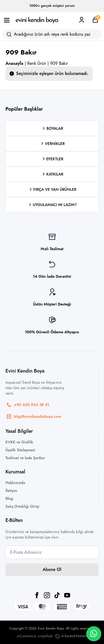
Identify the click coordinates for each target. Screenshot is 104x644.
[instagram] (47, 595)
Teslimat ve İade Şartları (25, 458)
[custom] (57, 595)
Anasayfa (14, 63)
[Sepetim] (95, 20)
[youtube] (67, 595)
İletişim (11, 491)
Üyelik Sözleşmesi (20, 450)
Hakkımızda (15, 483)
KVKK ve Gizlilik (19, 442)
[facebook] (37, 595)
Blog (9, 498)
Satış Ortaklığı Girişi (22, 506)
